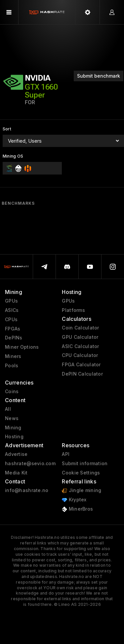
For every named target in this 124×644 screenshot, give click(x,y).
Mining (13, 428)
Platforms (73, 310)
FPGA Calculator (81, 365)
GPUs (11, 301)
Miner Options (22, 347)
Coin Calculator (80, 328)
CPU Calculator (80, 355)
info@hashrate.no (27, 490)
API (66, 454)
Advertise (16, 454)
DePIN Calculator (82, 374)
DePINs (14, 338)
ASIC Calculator (80, 346)
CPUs (11, 320)
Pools (12, 366)
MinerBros (77, 509)
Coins (12, 392)
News (12, 418)
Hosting (14, 437)
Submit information (85, 464)
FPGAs (13, 329)
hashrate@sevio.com (30, 464)
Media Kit (16, 473)
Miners (13, 356)
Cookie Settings (81, 473)
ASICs (12, 310)
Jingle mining (82, 491)
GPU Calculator (80, 337)
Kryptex (74, 500)
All (8, 409)
